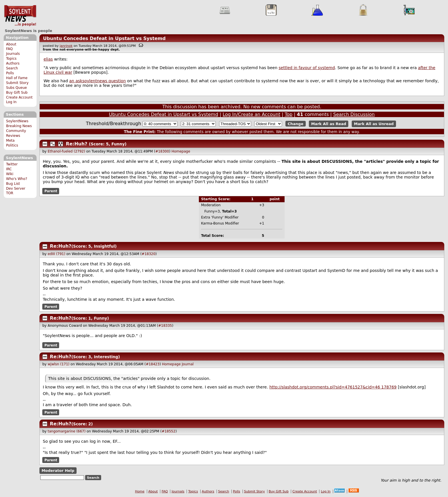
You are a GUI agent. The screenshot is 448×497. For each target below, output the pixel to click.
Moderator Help (58, 471)
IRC (9, 169)
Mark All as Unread (374, 124)
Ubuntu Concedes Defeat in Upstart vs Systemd (104, 38)
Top (288, 114)
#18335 (165, 326)
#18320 (149, 254)
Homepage (181, 151)
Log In (11, 102)
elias (48, 59)
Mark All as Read (329, 124)
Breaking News (19, 126)
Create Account (19, 97)
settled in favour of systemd (307, 68)
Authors (13, 63)
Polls (10, 73)
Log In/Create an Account (251, 114)
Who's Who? (17, 179)
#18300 (162, 151)
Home (140, 491)
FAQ (9, 49)
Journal (188, 364)
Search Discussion (354, 114)
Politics (12, 145)
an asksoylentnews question (97, 81)
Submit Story (17, 83)
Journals (13, 54)
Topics (11, 59)
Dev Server (16, 189)
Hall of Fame (17, 78)
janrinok (66, 46)
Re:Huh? (77, 144)
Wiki (10, 174)
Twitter (12, 164)
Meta (10, 141)
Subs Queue (16, 88)
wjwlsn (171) (59, 364)
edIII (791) (57, 254)
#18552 (169, 431)
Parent (51, 191)
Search (12, 68)
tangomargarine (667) (67, 431)
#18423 (153, 364)
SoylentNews (20, 16)
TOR (10, 193)
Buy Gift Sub (17, 93)
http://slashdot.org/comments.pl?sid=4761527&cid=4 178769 (333, 387)
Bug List (13, 184)
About (11, 44)
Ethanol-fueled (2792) (66, 151)
